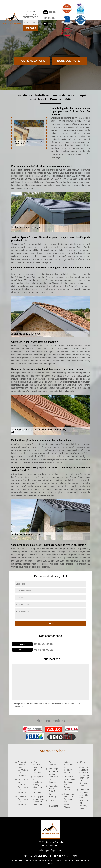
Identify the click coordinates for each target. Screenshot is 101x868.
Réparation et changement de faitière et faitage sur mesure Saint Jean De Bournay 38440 (85, 774)
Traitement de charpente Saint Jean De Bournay (23, 786)
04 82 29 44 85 (44, 644)
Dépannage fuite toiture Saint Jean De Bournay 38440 (69, 801)
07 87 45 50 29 (44, 650)
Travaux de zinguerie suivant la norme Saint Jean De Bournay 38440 (84, 799)
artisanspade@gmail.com (50, 850)
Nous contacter (69, 61)
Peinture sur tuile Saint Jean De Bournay (38, 767)
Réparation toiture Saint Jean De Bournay (54, 791)
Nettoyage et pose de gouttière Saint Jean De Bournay (53, 775)
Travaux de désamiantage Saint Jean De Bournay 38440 (69, 783)
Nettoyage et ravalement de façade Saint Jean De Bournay (38, 785)
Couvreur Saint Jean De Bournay (23, 801)
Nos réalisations (32, 61)
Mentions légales (59, 860)
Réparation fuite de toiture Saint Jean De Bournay (23, 769)
